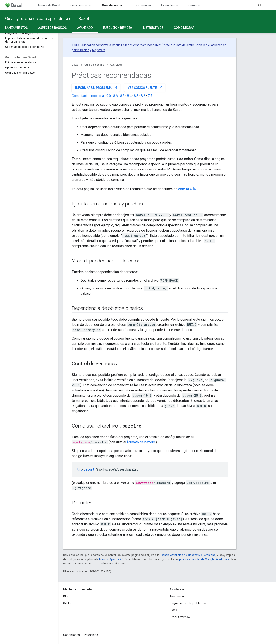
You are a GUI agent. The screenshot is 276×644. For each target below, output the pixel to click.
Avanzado (116, 65)
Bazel (75, 65)
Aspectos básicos (53, 28)
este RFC (185, 189)
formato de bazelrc (141, 442)
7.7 (150, 96)
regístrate (99, 50)
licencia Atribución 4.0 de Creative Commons (188, 555)
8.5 (122, 96)
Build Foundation (84, 45)
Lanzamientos (16, 28)
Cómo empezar (81, 5)
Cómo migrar (184, 28)
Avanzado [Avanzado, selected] (85, 28)
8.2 (143, 96)
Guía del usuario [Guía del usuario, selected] (114, 5)
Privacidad (91, 635)
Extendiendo (170, 5)
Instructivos (153, 28)
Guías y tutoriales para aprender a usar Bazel (47, 19)
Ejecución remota (118, 28)
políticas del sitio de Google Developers (204, 559)
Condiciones (71, 635)
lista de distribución (189, 45)
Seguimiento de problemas (188, 603)
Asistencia (177, 596)
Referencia (143, 5)
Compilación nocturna (88, 96)
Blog (66, 596)
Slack (173, 610)
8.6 (115, 96)
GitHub (262, 5)
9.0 (109, 96)
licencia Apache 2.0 (111, 559)
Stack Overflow (180, 617)
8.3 (136, 96)
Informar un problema (96, 87)
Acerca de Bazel (49, 5)
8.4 (129, 96)
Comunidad (196, 5)
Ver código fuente (145, 87)
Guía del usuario (94, 65)
